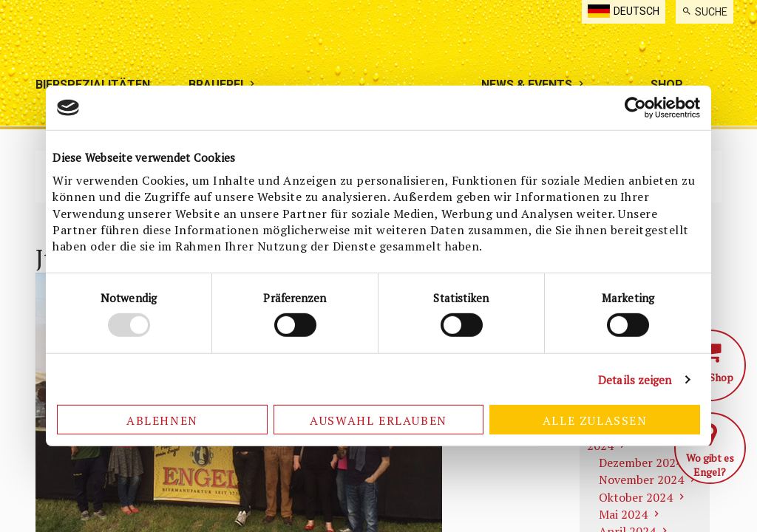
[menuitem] (705, 12)
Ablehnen (162, 420)
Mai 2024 (623, 514)
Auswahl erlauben (378, 420)
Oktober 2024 (636, 497)
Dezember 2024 (641, 463)
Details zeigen (635, 380)
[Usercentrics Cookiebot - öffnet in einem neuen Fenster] (635, 108)
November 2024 (641, 480)
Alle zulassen (595, 420)
